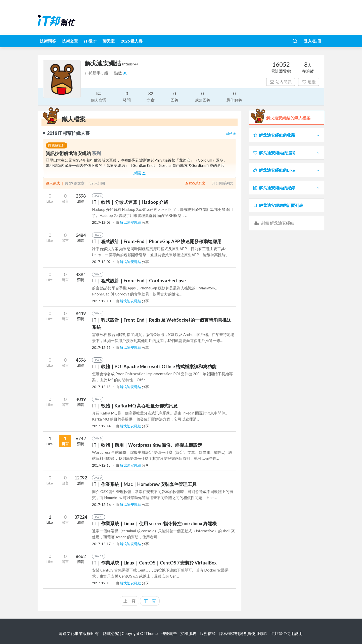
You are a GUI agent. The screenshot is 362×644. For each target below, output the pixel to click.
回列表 (231, 133)
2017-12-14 (101, 426)
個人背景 (99, 96)
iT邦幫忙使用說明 (286, 633)
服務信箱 (208, 633)
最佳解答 (234, 97)
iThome (151, 633)
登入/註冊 (312, 41)
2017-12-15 (101, 465)
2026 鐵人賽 (132, 41)
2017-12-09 (101, 262)
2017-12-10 (101, 301)
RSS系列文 (195, 183)
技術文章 (70, 41)
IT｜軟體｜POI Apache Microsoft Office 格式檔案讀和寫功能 (154, 366)
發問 (127, 97)
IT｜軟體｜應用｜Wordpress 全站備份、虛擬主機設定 (147, 445)
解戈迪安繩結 (131, 222)
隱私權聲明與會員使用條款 (243, 633)
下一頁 (150, 601)
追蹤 (309, 82)
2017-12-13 (101, 387)
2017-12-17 (101, 544)
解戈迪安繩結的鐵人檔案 (288, 118)
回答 (174, 97)
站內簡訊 (281, 82)
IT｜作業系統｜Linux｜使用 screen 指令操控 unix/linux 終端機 (154, 523)
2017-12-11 (101, 347)
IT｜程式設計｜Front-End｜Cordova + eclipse (139, 281)
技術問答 (48, 41)
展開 (139, 173)
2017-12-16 (101, 504)
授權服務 (188, 633)
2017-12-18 (101, 583)
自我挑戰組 (57, 145)
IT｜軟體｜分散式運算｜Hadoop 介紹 (130, 202)
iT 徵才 (90, 41)
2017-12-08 (101, 222)
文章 (151, 97)
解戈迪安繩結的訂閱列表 (278, 205)
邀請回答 (202, 97)
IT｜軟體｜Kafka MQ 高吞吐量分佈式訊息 (135, 406)
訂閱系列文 (222, 183)
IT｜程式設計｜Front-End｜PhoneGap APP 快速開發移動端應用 (157, 241)
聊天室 (109, 41)
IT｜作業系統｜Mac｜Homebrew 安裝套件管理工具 (144, 484)
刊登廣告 (169, 633)
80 (125, 73)
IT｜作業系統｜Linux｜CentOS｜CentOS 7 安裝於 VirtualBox (154, 563)
